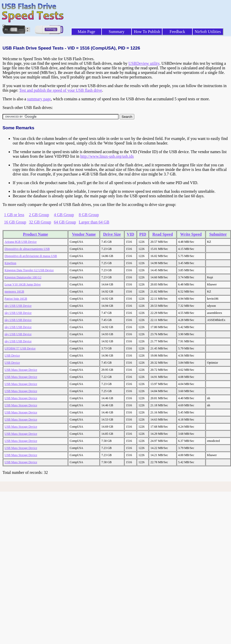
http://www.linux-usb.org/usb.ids (107, 156)
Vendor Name (84, 234)
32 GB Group (40, 222)
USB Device (12, 356)
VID (130, 234)
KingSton (10, 263)
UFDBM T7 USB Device (20, 348)
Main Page (86, 32)
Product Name (35, 234)
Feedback (177, 32)
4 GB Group (64, 215)
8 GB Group (89, 215)
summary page (39, 99)
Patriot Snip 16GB (16, 299)
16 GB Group (15, 222)
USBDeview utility (144, 63)
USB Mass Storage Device (21, 370)
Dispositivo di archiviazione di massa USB (31, 256)
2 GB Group (39, 215)
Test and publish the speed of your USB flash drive (60, 90)
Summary (117, 32)
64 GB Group (65, 222)
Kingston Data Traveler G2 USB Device (29, 270)
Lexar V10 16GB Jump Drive (23, 284)
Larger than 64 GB (94, 222)
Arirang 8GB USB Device (21, 242)
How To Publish (147, 32)
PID (143, 234)
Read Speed (162, 234)
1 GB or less (14, 215)
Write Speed (191, 234)
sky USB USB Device (18, 306)
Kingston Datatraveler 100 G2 (23, 277)
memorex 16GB (14, 292)
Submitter (218, 234)
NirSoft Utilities (208, 32)
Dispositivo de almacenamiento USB (27, 249)
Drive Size (112, 234)
